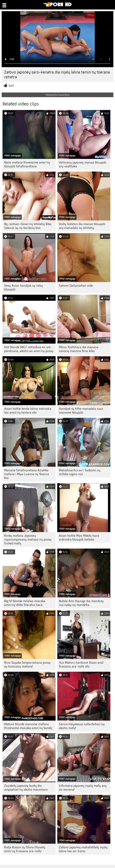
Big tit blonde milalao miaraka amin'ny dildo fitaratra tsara (25, 603)
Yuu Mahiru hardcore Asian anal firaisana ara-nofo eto (81, 665)
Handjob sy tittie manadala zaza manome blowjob (81, 411)
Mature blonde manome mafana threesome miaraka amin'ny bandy (28, 726)
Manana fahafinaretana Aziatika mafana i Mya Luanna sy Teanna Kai (27, 474)
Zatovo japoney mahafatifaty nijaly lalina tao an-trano (83, 849)
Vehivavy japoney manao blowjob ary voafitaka (82, 164)
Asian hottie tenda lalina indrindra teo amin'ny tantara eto (28, 411)
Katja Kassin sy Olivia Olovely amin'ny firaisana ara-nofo (25, 849)
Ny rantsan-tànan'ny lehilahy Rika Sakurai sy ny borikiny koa (28, 226)
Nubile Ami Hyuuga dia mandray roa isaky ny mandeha (81, 603)
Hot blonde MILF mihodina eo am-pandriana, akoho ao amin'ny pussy (29, 349)
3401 (11, 86)
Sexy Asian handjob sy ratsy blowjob (23, 288)
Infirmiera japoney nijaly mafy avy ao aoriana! (83, 788)
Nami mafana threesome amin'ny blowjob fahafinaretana (27, 164)
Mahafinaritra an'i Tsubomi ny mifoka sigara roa (80, 472)
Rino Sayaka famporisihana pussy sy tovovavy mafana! (27, 665)
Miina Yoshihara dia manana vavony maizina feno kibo (79, 349)
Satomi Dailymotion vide (76, 286)
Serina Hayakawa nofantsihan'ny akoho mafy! (82, 726)
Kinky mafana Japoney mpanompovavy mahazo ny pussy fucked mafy (28, 539)
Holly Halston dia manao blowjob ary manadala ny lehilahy (82, 226)
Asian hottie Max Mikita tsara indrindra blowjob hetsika (79, 538)
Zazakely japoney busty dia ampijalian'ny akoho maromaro (26, 788)
